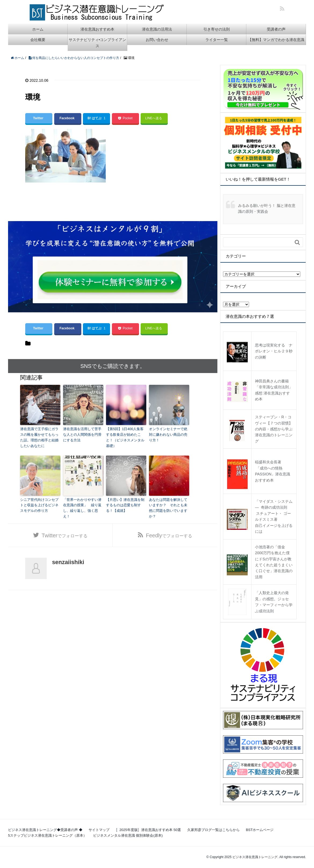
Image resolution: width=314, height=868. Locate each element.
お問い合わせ (157, 40)
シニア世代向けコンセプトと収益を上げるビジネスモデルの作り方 (39, 505)
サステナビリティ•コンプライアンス (98, 43)
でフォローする (65, 535)
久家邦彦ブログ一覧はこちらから (213, 830)
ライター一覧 (217, 40)
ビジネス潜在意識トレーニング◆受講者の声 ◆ (45, 830)
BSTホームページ (260, 830)
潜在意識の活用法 (157, 29)
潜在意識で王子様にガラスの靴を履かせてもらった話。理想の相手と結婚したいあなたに (39, 437)
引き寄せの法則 (217, 29)
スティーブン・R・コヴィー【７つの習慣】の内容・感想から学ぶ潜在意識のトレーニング (274, 429)
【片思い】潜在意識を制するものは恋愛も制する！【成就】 (125, 505)
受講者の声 (276, 29)
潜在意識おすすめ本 (97, 29)
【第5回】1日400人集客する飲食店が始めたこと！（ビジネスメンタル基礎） (125, 437)
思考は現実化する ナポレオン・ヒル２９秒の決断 (274, 351)
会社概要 (38, 40)
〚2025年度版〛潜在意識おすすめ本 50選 (148, 830)
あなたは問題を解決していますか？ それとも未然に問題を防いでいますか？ (168, 508)
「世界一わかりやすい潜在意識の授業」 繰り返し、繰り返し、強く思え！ (82, 508)
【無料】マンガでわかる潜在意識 (276, 40)
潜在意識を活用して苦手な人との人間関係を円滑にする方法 (82, 435)
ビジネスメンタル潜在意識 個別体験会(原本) (128, 835)
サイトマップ (99, 830)
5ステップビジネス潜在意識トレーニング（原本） (47, 835)
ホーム (38, 29)
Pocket (125, 118)
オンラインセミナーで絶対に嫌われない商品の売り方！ (168, 435)
